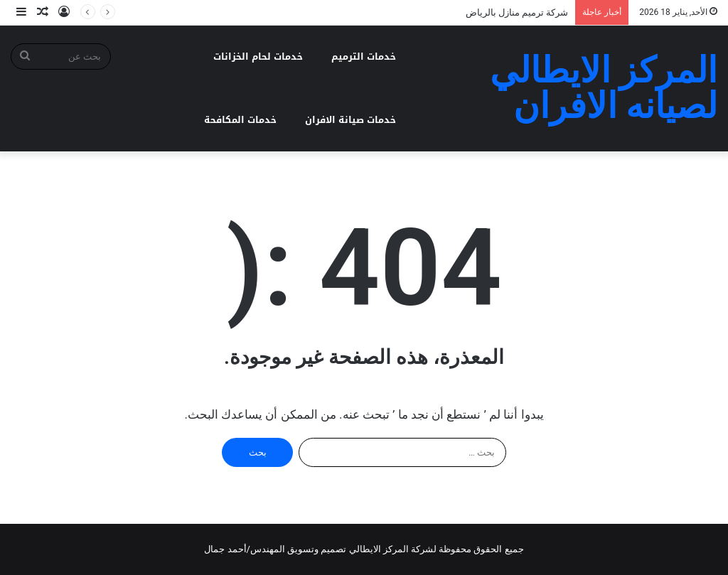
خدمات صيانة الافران (350, 120)
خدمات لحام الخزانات (258, 57)
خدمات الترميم (364, 57)
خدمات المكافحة (240, 120)
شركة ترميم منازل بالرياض (517, 12)
